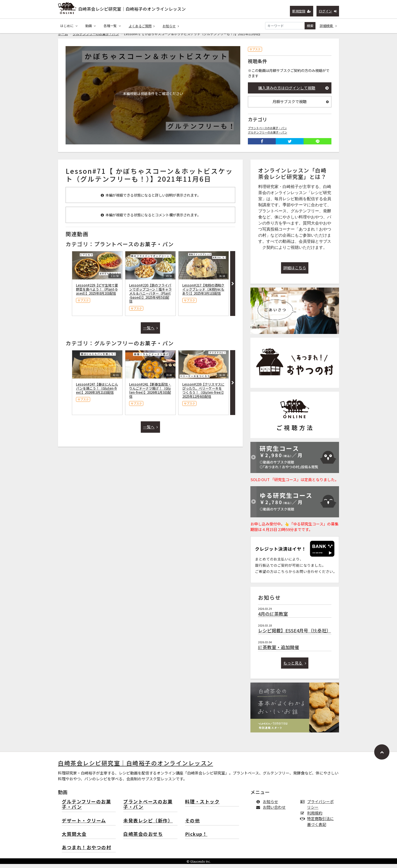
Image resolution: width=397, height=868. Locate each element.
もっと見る (295, 667)
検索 (310, 26)
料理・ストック (202, 806)
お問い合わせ (272, 811)
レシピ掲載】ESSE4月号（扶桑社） (294, 634)
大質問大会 (74, 838)
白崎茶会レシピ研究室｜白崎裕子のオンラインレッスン (132, 9)
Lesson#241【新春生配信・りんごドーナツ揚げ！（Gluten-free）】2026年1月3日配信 (150, 394)
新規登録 (302, 11)
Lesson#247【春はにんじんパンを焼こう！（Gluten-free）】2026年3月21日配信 (97, 392)
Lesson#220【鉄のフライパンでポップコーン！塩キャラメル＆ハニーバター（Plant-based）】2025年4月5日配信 (150, 297)
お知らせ (171, 26)
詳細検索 (328, 26)
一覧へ (150, 332)
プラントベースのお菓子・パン (267, 132)
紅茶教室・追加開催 (279, 651)
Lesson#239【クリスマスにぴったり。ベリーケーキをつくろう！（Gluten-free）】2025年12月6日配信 (203, 394)
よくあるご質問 (142, 26)
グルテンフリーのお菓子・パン (96, 38)
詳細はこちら (295, 272)
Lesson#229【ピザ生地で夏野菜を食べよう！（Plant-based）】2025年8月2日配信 (97, 293)
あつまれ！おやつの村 (86, 852)
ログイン (328, 11)
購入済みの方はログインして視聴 (293, 92)
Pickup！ (196, 838)
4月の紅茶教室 (273, 618)
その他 (193, 825)
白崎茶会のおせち (143, 838)
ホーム (63, 38)
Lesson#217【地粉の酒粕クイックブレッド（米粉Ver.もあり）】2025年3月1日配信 (203, 293)
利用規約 (312, 817)
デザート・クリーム (84, 825)
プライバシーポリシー (318, 808)
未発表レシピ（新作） (148, 825)
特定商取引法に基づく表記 (318, 825)
